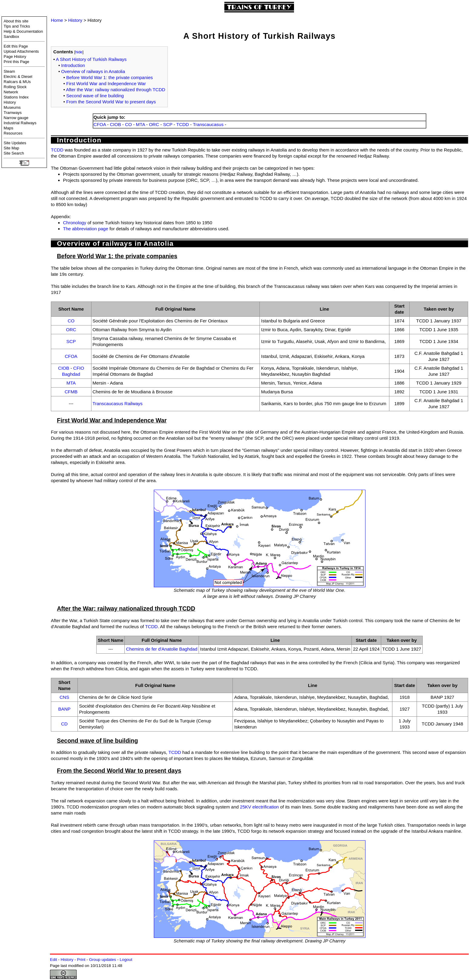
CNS (64, 697)
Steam (9, 71)
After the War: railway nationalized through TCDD (116, 90)
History (10, 102)
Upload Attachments (21, 51)
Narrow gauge (16, 118)
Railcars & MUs (17, 82)
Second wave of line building (95, 96)
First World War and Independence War (106, 83)
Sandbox (11, 37)
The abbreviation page (86, 229)
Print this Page (17, 62)
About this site (16, 21)
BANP (64, 709)
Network (11, 92)
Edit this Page (16, 46)
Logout (126, 960)
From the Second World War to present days (111, 102)
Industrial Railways (20, 123)
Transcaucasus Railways (118, 403)
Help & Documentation (23, 31)
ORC (154, 124)
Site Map (11, 148)
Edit (53, 960)
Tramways (13, 113)
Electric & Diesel (18, 77)
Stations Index (16, 97)
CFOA (100, 124)
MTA (140, 124)
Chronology (75, 223)
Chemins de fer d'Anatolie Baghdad (162, 649)
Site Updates (15, 143)
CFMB (71, 392)
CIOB (116, 124)
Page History (15, 57)
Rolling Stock (15, 87)
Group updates (102, 960)
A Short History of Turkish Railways (91, 59)
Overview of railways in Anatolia (93, 71)
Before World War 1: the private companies (110, 77)
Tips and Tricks (17, 26)
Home (57, 20)
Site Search (14, 153)
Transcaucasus (208, 124)
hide (79, 52)
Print (81, 960)
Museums (12, 107)
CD (64, 724)
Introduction (73, 65)
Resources (13, 133)
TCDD (183, 124)
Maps (8, 128)
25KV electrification (259, 807)
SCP (168, 124)
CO (129, 124)
